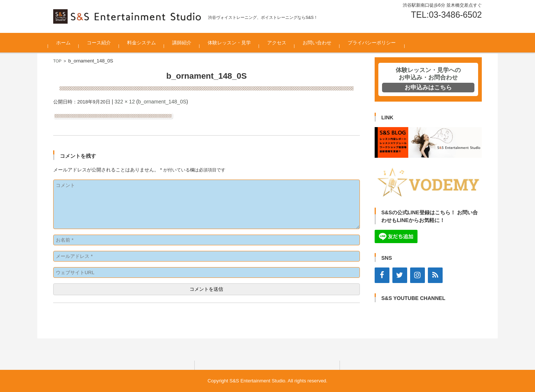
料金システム (147, 43)
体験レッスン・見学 (234, 43)
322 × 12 (125, 102)
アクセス (282, 43)
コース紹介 (104, 43)
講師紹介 (187, 43)
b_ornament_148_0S (162, 102)
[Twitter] (400, 275)
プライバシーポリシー (377, 43)
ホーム (69, 43)
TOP (57, 61)
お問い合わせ (322, 43)
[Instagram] (418, 275)
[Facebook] (382, 275)
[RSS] (435, 275)
